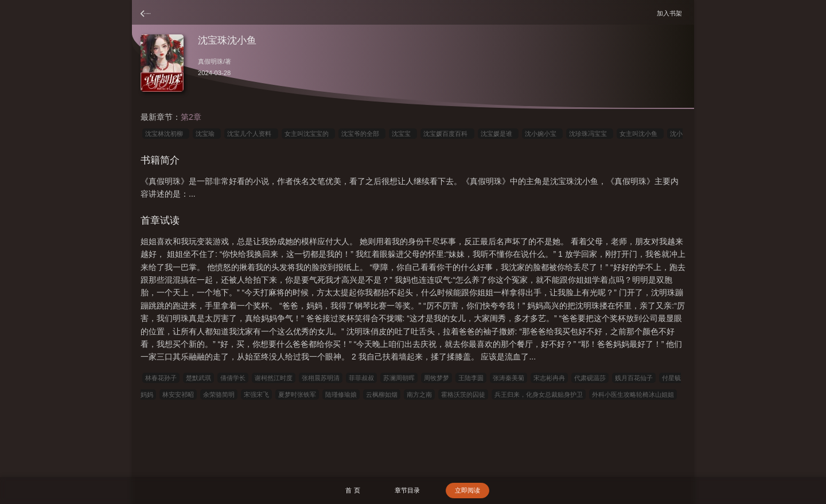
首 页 (352, 490)
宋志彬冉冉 (549, 378)
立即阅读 (467, 490)
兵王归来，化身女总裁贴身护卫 (539, 394)
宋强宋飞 (256, 394)
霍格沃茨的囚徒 (463, 394)
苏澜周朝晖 (399, 378)
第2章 (191, 117)
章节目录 (407, 490)
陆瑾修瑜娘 (341, 394)
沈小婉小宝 (542, 134)
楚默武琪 (198, 378)
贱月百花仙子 (634, 378)
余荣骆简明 (219, 394)
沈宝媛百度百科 (447, 134)
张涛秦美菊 (509, 378)
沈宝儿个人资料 (251, 134)
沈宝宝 (403, 134)
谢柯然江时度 (274, 378)
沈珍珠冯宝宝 (590, 134)
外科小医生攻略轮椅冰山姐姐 (633, 394)
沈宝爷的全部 (362, 134)
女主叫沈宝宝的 (308, 134)
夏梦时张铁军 (297, 394)
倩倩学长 (233, 378)
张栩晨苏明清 (321, 378)
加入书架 (671, 13)
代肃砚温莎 (590, 378)
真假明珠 (211, 61)
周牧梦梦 (437, 378)
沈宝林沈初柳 (166, 134)
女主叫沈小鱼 (640, 134)
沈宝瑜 (207, 134)
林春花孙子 (161, 378)
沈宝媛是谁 (498, 134)
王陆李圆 (471, 378)
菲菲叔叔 (361, 378)
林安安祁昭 (178, 394)
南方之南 (419, 394)
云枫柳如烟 (382, 394)
